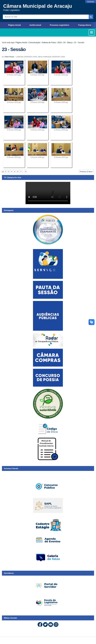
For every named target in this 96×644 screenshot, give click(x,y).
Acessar (91, 2)
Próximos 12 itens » (86, 172)
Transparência (85, 25)
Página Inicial (15, 25)
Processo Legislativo (60, 25)
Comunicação (34, 42)
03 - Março (68, 42)
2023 (60, 42)
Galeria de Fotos (49, 42)
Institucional (35, 25)
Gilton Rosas (9, 57)
